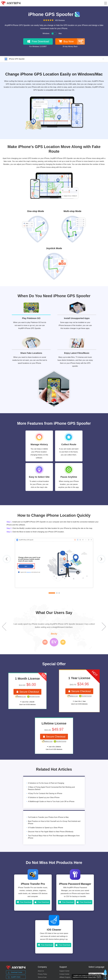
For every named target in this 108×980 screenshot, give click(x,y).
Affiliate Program (65, 977)
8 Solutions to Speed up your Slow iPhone (44, 797)
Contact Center (64, 974)
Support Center (64, 971)
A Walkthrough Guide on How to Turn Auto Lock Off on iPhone (51, 801)
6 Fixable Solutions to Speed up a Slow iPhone (46, 828)
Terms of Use (42, 977)
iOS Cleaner (54, 930)
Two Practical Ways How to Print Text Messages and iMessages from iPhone (54, 837)
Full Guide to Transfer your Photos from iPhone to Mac (48, 817)
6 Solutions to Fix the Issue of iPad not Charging (46, 783)
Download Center (15, 972)
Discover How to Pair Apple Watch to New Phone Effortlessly (51, 832)
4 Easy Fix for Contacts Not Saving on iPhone (45, 793)
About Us (41, 971)
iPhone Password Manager (75, 884)
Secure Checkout (27, 692)
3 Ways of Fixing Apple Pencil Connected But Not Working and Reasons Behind (51, 788)
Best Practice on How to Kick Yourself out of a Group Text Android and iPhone (54, 822)
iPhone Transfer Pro (33, 884)
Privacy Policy (42, 974)
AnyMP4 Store (14, 977)
